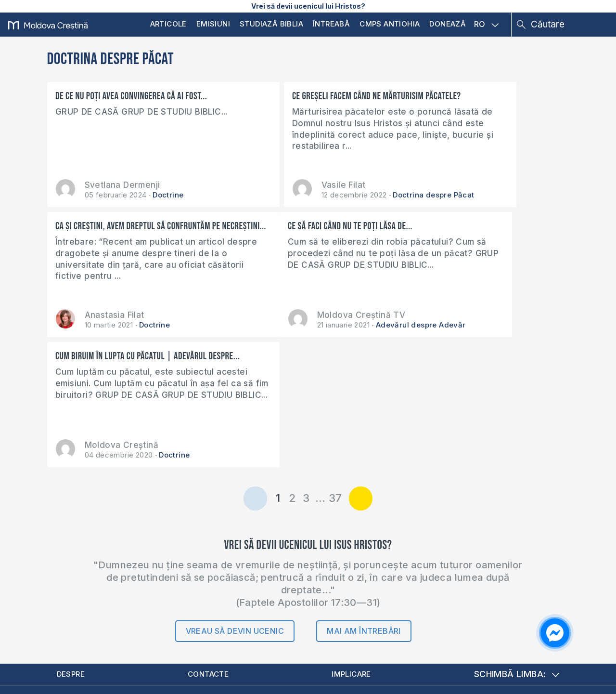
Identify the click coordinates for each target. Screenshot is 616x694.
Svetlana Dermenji (122, 185)
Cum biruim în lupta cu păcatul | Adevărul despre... (307, 232)
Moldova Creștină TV (129, 315)
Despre (73, 545)
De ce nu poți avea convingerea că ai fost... (132, 96)
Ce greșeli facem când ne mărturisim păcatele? (297, 102)
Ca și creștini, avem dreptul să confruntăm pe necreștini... (462, 102)
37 (335, 368)
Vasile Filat (282, 185)
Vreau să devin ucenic (235, 501)
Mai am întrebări (364, 501)
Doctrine (168, 195)
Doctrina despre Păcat (372, 195)
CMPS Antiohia (390, 24)
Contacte (210, 545)
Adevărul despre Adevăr (188, 325)
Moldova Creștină (297, 315)
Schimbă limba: (517, 545)
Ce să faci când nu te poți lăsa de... (118, 226)
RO (487, 25)
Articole (168, 24)
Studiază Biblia (271, 24)
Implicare (354, 545)
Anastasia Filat (465, 185)
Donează (448, 24)
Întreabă (331, 24)
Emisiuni (213, 24)
